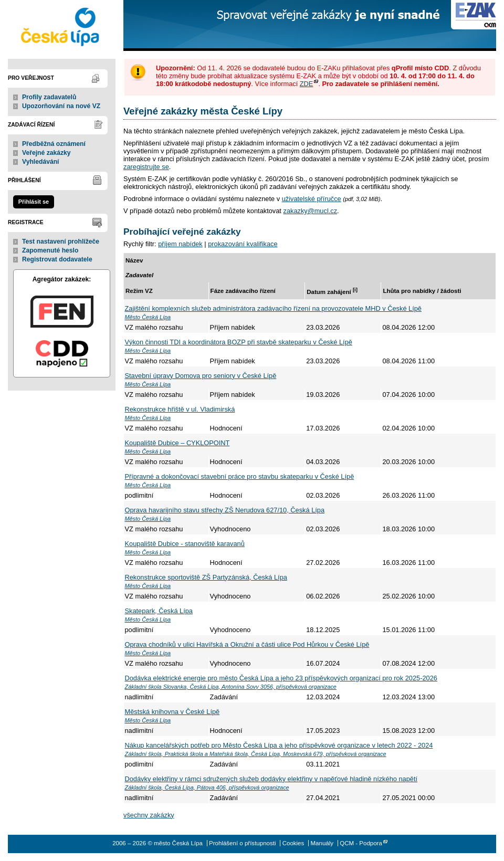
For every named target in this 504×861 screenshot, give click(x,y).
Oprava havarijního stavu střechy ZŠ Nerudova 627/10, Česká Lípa (225, 510)
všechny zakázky (149, 815)
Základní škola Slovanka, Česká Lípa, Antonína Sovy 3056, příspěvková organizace (231, 687)
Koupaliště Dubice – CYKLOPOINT (177, 443)
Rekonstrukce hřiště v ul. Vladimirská (180, 409)
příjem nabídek (180, 244)
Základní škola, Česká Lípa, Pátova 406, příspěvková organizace (207, 787)
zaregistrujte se (146, 167)
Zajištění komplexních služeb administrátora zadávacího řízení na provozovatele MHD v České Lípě (273, 308)
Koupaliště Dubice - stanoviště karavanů (185, 544)
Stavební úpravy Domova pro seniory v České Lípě (201, 376)
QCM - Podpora (361, 843)
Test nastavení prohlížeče (61, 241)
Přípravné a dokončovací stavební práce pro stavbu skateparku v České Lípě (240, 476)
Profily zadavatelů (49, 97)
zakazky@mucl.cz (310, 211)
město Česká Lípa (62, 25)
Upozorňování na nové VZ (61, 106)
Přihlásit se (34, 202)
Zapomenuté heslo (50, 250)
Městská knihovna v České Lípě (172, 712)
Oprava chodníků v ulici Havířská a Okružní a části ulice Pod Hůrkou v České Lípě (247, 644)
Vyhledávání (41, 162)
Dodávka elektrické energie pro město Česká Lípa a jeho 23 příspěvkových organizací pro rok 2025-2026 (281, 678)
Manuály (322, 843)
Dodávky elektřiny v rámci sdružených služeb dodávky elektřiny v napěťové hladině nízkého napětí (271, 779)
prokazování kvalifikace (243, 244)
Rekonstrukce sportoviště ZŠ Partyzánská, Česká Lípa (206, 577)
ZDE (307, 84)
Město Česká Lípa (148, 317)
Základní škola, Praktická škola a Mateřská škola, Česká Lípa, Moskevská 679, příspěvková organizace (256, 754)
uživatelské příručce (312, 199)
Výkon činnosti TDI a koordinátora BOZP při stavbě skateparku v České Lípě (239, 342)
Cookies (293, 843)
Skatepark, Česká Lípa (159, 611)
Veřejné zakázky (46, 153)
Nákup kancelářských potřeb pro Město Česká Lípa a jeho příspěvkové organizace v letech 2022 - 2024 (279, 745)
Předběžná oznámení (54, 144)
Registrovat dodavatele (57, 259)
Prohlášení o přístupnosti (242, 843)
